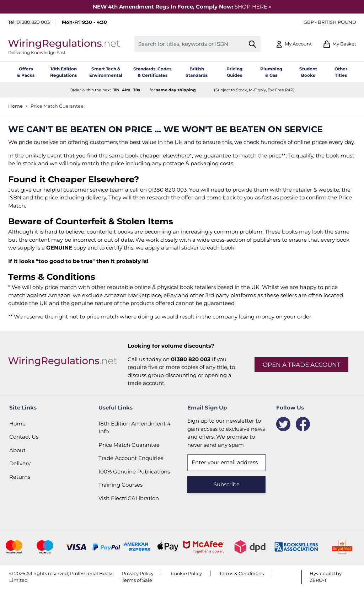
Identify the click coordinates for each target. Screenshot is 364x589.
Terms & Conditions (242, 573)
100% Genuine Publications (134, 472)
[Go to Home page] (64, 44)
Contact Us (24, 437)
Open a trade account (302, 365)
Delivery (20, 463)
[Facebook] (303, 424)
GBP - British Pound (330, 22)
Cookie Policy (186, 573)
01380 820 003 (33, 22)
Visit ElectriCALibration (129, 498)
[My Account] (293, 44)
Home (15, 106)
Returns (20, 477)
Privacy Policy (138, 573)
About (17, 450)
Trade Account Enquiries (131, 458)
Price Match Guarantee (57, 106)
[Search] (252, 44)
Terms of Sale (137, 580)
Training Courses (121, 485)
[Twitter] (283, 424)
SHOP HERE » (253, 7)
